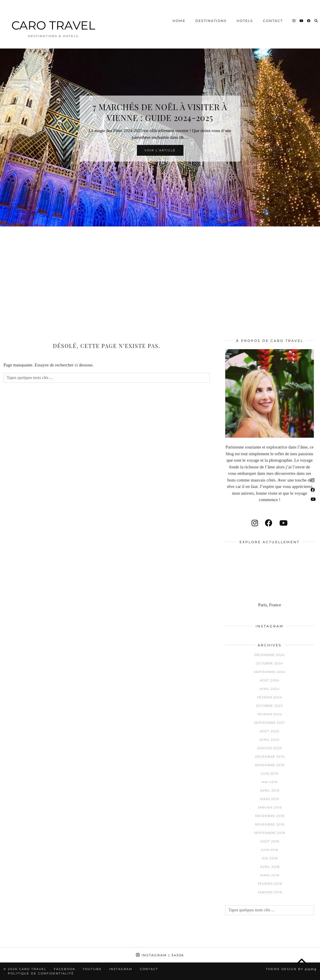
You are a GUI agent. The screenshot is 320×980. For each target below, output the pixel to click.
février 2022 (270, 714)
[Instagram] (294, 13)
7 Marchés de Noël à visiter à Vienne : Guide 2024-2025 (160, 112)
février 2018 (270, 884)
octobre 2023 (270, 706)
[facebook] (269, 523)
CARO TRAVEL (53, 17)
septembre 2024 (270, 672)
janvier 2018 (270, 892)
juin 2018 (270, 850)
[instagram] (255, 523)
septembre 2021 (270, 723)
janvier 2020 (270, 748)
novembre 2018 (270, 824)
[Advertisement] (160, 275)
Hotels (245, 13)
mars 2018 (270, 875)
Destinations (211, 13)
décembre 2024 (270, 655)
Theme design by (291, 969)
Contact (273, 13)
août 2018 (270, 841)
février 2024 (270, 697)
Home (179, 13)
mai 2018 (270, 858)
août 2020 (270, 731)
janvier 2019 (270, 807)
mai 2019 (270, 782)
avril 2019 (270, 791)
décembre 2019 (270, 757)
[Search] (316, 13)
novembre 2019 (270, 765)
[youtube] (283, 523)
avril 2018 (270, 867)
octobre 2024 (270, 663)
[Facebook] (309, 13)
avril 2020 (270, 740)
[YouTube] (302, 13)
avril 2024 (270, 689)
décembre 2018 (270, 816)
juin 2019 (270, 774)
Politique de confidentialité (41, 973)
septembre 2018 (270, 833)
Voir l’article (160, 150)
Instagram (160, 955)
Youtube (92, 969)
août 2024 (270, 680)
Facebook (65, 969)
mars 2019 (270, 799)
